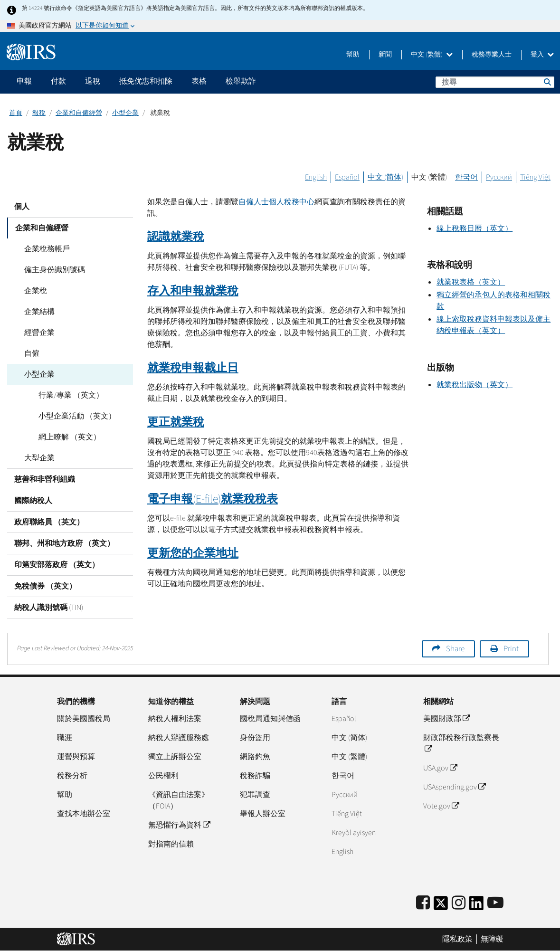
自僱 (29, 353)
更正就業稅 (176, 422)
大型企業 (37, 458)
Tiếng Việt (535, 177)
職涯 (65, 738)
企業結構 (37, 312)
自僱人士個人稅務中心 (276, 202)
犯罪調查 (255, 795)
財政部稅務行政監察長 (461, 743)
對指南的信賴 (171, 844)
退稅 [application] (93, 81)
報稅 (39, 113)
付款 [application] (58, 81)
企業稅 (33, 291)
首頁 (16, 113)
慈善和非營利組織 (45, 479)
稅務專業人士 (492, 55)
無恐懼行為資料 (179, 825)
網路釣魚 (255, 757)
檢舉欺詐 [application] (241, 81)
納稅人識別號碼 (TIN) (49, 608)
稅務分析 (72, 776)
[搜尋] (495, 82)
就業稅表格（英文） (471, 282)
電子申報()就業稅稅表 (213, 499)
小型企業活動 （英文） (74, 416)
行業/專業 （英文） (68, 395)
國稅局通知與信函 (270, 719)
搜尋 (547, 82)
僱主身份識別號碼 (52, 270)
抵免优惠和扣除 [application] (146, 81)
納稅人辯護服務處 (179, 738)
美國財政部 (446, 719)
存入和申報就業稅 (193, 291)
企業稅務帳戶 (44, 249)
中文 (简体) (385, 177)
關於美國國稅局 (84, 719)
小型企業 (125, 113)
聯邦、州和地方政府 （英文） (64, 543)
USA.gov (440, 768)
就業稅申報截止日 (193, 368)
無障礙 (492, 939)
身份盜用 (255, 738)
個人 (22, 207)
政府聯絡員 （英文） (49, 522)
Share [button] (455, 649)
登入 (542, 55)
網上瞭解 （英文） (67, 437)
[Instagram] (459, 903)
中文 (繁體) (432, 55)
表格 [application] (199, 81)
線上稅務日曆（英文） (475, 228)
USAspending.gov (454, 787)
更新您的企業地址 (193, 553)
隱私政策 (457, 939)
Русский (499, 177)
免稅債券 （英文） (45, 586)
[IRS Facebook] (423, 903)
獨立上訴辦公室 (175, 757)
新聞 (385, 55)
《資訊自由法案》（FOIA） (179, 800)
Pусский (345, 795)
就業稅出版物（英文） (475, 385)
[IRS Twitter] (441, 906)
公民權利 (163, 776)
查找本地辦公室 (84, 814)
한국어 (466, 177)
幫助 (353, 55)
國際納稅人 (33, 501)
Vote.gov (441, 806)
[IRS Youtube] (495, 903)
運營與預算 (76, 757)
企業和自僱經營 (79, 113)
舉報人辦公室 (263, 814)
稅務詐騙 (255, 776)
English (316, 177)
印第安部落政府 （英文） (57, 565)
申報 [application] (24, 81)
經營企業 (37, 333)
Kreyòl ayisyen (354, 833)
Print (511, 649)
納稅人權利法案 (175, 719)
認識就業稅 (176, 237)
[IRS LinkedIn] (476, 906)
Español (347, 177)
